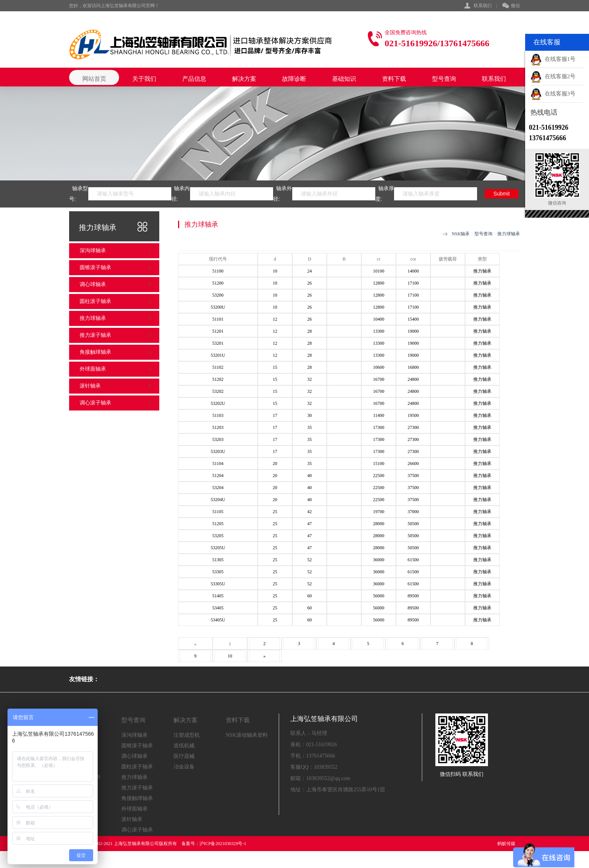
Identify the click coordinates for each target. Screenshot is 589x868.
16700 (379, 379)
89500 (413, 596)
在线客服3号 (553, 94)
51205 (218, 524)
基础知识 (344, 79)
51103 (218, 415)
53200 (218, 295)
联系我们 (483, 6)
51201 (218, 331)
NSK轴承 (461, 234)
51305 (218, 560)
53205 (218, 536)
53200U (218, 307)
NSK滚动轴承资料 (247, 735)
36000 (379, 560)
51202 (218, 379)
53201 (218, 343)
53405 (218, 608)
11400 (379, 415)
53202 (218, 391)
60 (310, 596)
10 (275, 271)
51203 (218, 427)
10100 (379, 271)
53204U (218, 500)
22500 (379, 476)
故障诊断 (294, 79)
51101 (218, 319)
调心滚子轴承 (95, 403)
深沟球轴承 (93, 251)
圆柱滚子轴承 (95, 301)
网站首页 (94, 79)
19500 (413, 415)
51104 (218, 464)
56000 (379, 596)
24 (310, 271)
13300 (379, 331)
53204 (218, 488)
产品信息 (194, 79)
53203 (218, 439)
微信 (511, 6)
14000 (413, 271)
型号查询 (444, 79)
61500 (413, 560)
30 (310, 415)
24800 (413, 379)
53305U (218, 584)
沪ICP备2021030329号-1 (223, 844)
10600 (379, 367)
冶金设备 (184, 767)
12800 (379, 283)
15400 (413, 319)
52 (310, 560)
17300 (379, 427)
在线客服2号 (553, 76)
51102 (218, 367)
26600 (413, 464)
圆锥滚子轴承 (95, 267)
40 (310, 476)
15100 (379, 464)
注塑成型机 (187, 735)
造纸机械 (184, 746)
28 (310, 331)
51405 (218, 596)
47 (310, 524)
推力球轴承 (93, 318)
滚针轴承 (90, 386)
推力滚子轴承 (95, 335)
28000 (379, 524)
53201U (218, 355)
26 (310, 283)
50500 (413, 524)
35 (310, 427)
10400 (379, 319)
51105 (218, 512)
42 (310, 512)
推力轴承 (482, 271)
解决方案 (244, 79)
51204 (218, 476)
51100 (218, 271)
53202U (218, 403)
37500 (413, 476)
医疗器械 (184, 756)
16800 (413, 367)
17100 (413, 283)
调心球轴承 (93, 284)
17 (275, 415)
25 (275, 512)
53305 (218, 572)
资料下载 (394, 79)
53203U (218, 451)
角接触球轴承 (95, 352)
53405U (218, 620)
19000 (413, 331)
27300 (413, 427)
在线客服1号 (553, 59)
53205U (218, 548)
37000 (413, 512)
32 (310, 379)
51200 (218, 283)
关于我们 (144, 79)
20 (275, 464)
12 (275, 319)
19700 (379, 512)
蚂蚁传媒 (506, 844)
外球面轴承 (93, 369)
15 (275, 367)
